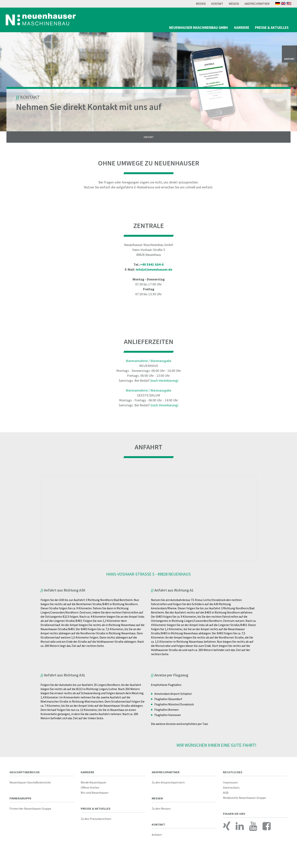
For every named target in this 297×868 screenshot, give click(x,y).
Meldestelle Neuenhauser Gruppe (244, 800)
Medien (201, 4)
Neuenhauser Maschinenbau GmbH (199, 27)
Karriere (242, 27)
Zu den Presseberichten (96, 821)
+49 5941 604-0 (152, 267)
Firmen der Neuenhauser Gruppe (30, 811)
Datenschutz (231, 790)
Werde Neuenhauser (94, 785)
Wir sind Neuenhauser (95, 795)
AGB (226, 795)
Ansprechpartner (257, 4)
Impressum (230, 785)
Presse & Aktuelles (272, 27)
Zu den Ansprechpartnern (168, 785)
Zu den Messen (161, 811)
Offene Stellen (90, 790)
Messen (234, 4)
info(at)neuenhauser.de (154, 272)
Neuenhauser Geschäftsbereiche (30, 785)
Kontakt (217, 4)
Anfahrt (149, 139)
